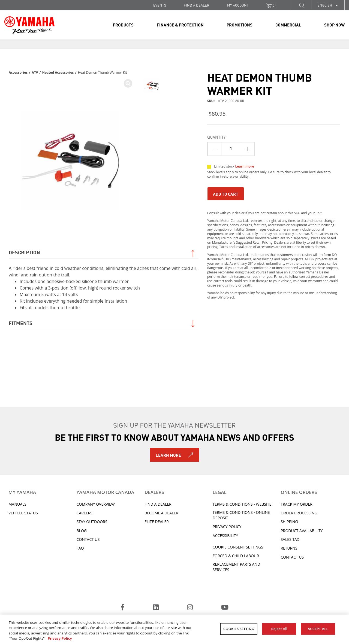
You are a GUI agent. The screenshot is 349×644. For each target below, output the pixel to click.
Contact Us (88, 539)
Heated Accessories (58, 72)
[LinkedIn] (156, 608)
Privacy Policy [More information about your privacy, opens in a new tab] (60, 638)
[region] (174, 629)
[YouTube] (225, 608)
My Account (238, 5)
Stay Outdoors (92, 522)
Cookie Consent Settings (238, 547)
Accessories (18, 72)
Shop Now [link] (334, 25)
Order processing (299, 513)
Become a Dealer (161, 513)
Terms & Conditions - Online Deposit (241, 515)
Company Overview (96, 504)
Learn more (244, 166)
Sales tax (290, 539)
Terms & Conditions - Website (242, 504)
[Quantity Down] (214, 149)
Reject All (279, 629)
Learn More (168, 455)
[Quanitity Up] (248, 149)
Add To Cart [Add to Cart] (226, 194)
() (271, 5)
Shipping (289, 522)
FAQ (80, 548)
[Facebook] (123, 608)
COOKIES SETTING (239, 629)
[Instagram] (190, 608)
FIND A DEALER (197, 5)
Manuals (17, 504)
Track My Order (296, 504)
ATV (35, 72)
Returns (289, 548)
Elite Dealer (157, 522)
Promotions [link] (240, 25)
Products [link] (123, 25)
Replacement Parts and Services (236, 567)
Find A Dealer (158, 504)
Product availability (302, 531)
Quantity (216, 137)
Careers (85, 513)
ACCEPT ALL (318, 629)
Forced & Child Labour (236, 556)
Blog (82, 531)
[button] (302, 5)
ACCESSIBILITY (225, 536)
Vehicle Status (23, 513)
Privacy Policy (227, 527)
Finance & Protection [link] (180, 25)
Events (160, 5)
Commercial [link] (288, 25)
